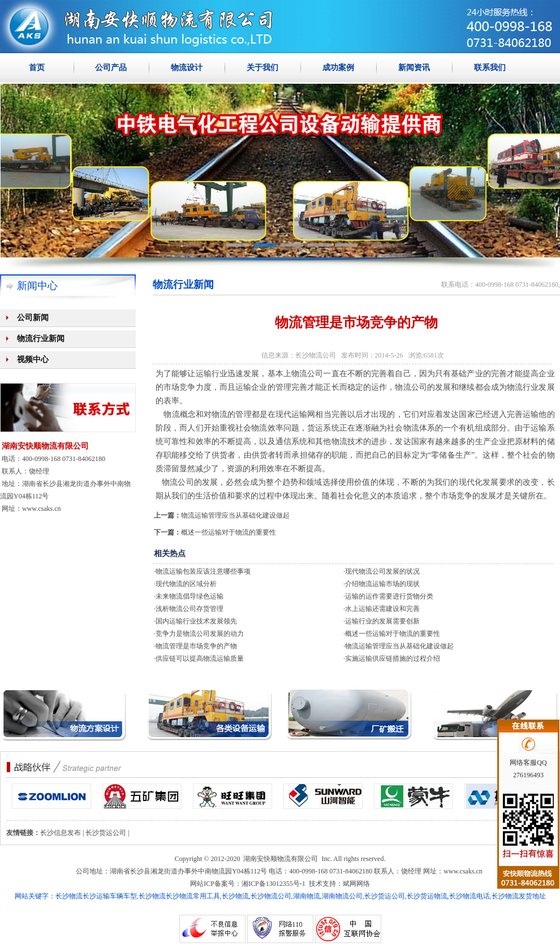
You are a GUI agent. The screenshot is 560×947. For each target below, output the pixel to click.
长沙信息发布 (61, 833)
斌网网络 (356, 884)
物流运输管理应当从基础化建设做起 (235, 515)
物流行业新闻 (41, 339)
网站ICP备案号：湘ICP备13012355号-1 (247, 884)
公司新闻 (33, 318)
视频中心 (33, 360)
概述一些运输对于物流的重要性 (229, 532)
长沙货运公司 (106, 833)
